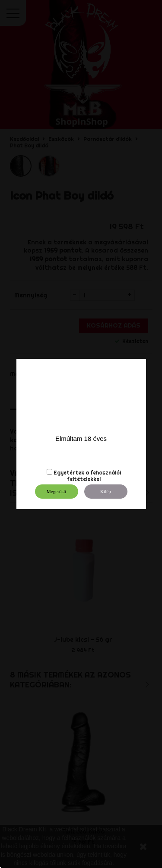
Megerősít (56, 491)
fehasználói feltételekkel (94, 476)
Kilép (106, 491)
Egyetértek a (71, 473)
